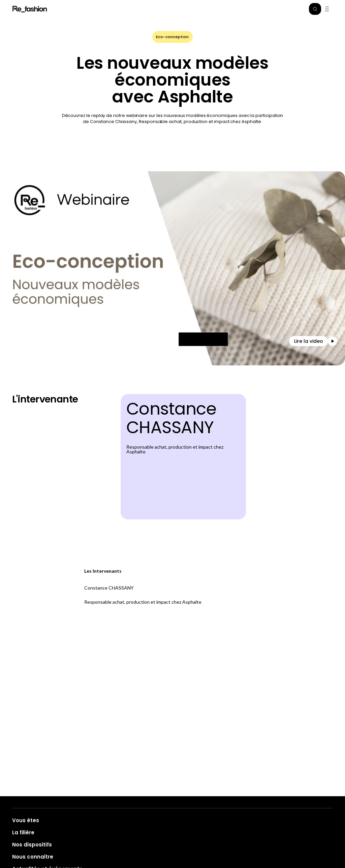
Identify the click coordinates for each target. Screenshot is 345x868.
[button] (315, 9)
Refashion (30, 9)
